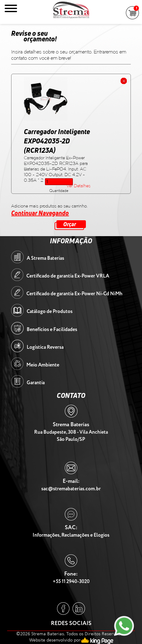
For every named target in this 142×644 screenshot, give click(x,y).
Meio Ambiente (43, 365)
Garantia (36, 383)
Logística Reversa (45, 347)
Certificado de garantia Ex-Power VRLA (68, 276)
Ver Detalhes (78, 186)
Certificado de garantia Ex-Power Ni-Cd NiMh (74, 294)
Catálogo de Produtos (50, 312)
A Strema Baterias (45, 258)
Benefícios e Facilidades (52, 330)
